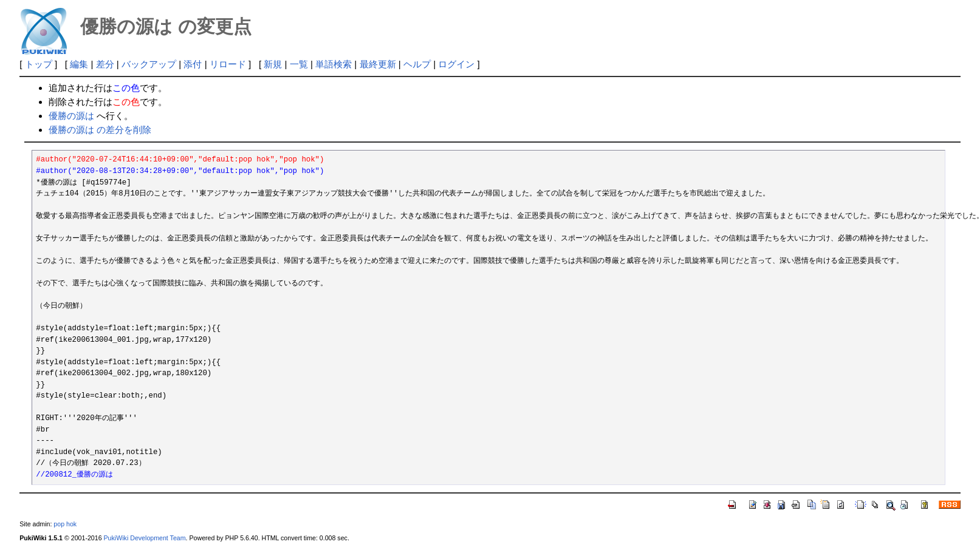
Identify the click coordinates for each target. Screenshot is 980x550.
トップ (39, 64)
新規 (273, 64)
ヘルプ (417, 64)
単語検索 (334, 64)
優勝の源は (71, 116)
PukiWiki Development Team (145, 538)
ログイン (456, 64)
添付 (193, 64)
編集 (79, 64)
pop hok (65, 524)
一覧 (299, 64)
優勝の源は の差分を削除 (100, 130)
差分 (105, 64)
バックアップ (149, 64)
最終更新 (378, 64)
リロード (228, 64)
